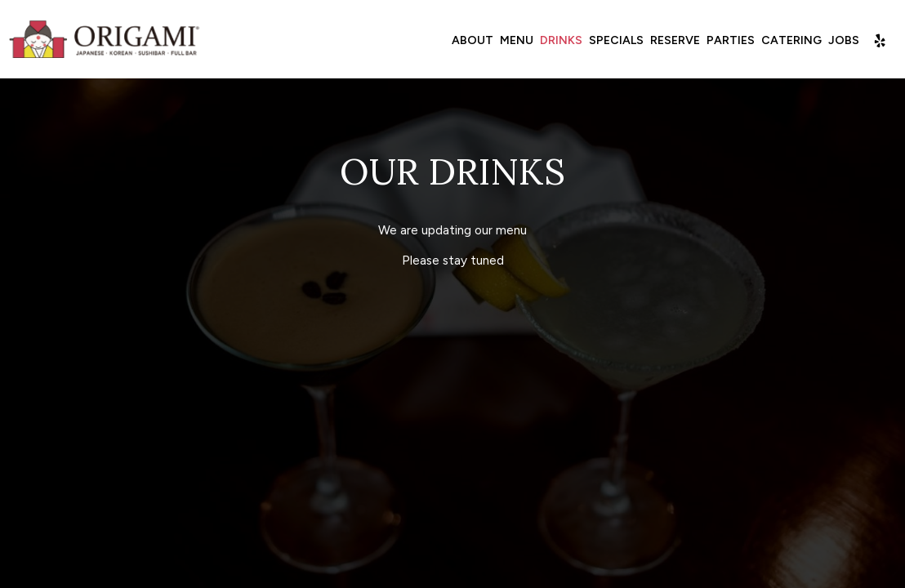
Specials (616, 40)
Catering (791, 40)
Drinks (561, 40)
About (473, 40)
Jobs (844, 40)
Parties (731, 40)
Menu (517, 40)
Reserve (675, 40)
